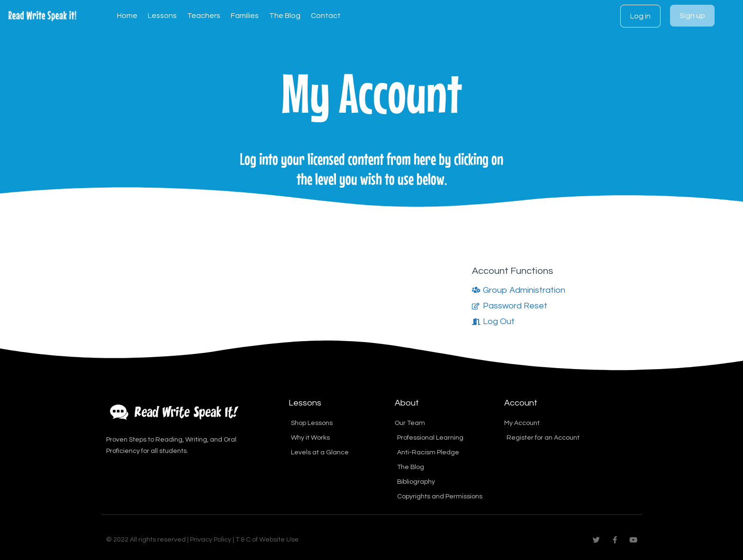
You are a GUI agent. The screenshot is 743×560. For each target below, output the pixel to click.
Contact (326, 16)
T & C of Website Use (267, 540)
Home (127, 16)
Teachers (204, 16)
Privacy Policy (211, 540)
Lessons (162, 16)
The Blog (285, 16)
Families (245, 16)
